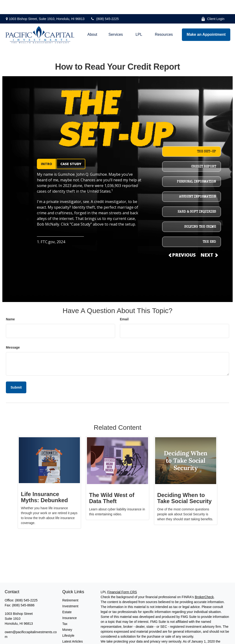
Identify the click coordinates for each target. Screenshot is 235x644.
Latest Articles (72, 627)
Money (67, 616)
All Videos (70, 633)
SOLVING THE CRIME (200, 213)
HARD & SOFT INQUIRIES (197, 198)
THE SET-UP (206, 138)
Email (124, 305)
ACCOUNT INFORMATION (198, 183)
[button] (92, 21)
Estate (67, 598)
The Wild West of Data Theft (112, 484)
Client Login (213, 5)
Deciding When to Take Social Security (184, 484)
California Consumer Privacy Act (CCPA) (130, 632)
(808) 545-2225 (104, 5)
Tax (65, 610)
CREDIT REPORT (204, 153)
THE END (209, 228)
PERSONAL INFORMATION (196, 168)
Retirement (70, 586)
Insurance (69, 604)
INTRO (46, 150)
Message (13, 333)
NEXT (209, 241)
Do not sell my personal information (161, 637)
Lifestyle (68, 621)
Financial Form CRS (122, 578)
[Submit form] (16, 373)
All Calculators (73, 639)
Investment (70, 592)
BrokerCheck (204, 583)
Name (10, 305)
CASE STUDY (71, 150)
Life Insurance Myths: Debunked (44, 483)
